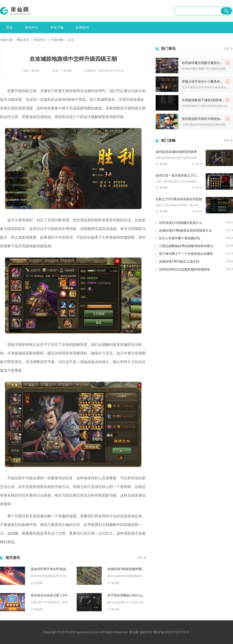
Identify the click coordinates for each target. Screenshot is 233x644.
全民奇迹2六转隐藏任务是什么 (180, 223)
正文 (71, 40)
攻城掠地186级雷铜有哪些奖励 (127, 569)
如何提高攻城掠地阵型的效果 (176, 152)
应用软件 (82, 28)
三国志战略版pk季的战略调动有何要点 (186, 246)
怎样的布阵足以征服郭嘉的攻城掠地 (184, 269)
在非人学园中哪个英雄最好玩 (180, 238)
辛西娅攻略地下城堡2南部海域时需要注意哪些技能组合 (206, 100)
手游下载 (57, 28)
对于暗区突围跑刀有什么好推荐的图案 (127, 595)
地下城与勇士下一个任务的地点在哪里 (186, 254)
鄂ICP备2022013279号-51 (171, 632)
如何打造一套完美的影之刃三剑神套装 (179, 175)
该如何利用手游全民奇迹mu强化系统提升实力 (50, 569)
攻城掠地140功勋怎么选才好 (179, 261)
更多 (140, 558)
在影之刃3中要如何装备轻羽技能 (179, 199)
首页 (9, 28)
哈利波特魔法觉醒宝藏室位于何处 (206, 63)
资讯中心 (31, 28)
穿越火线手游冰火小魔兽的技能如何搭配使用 (206, 81)
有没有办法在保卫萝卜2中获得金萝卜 (50, 595)
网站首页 (23, 40)
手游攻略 (57, 40)
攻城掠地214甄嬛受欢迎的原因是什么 (185, 230)
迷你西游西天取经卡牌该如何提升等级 (206, 119)
